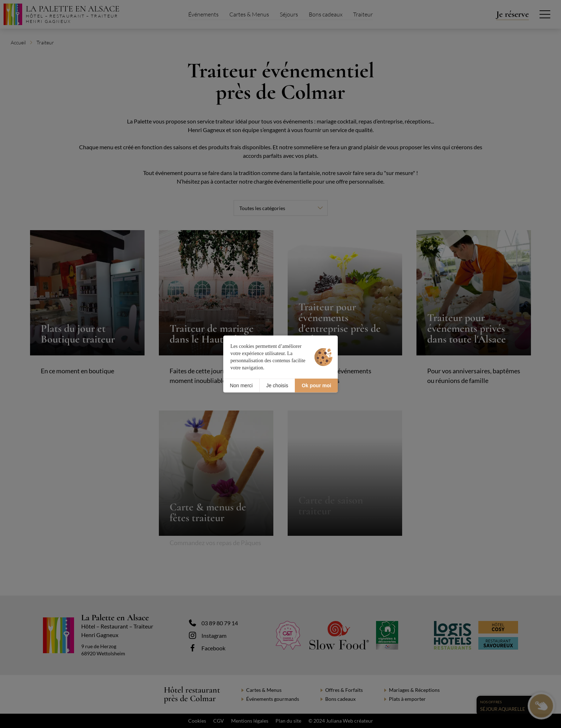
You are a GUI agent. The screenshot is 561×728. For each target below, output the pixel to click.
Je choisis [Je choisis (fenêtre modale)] (277, 385)
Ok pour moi (316, 385)
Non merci (241, 385)
